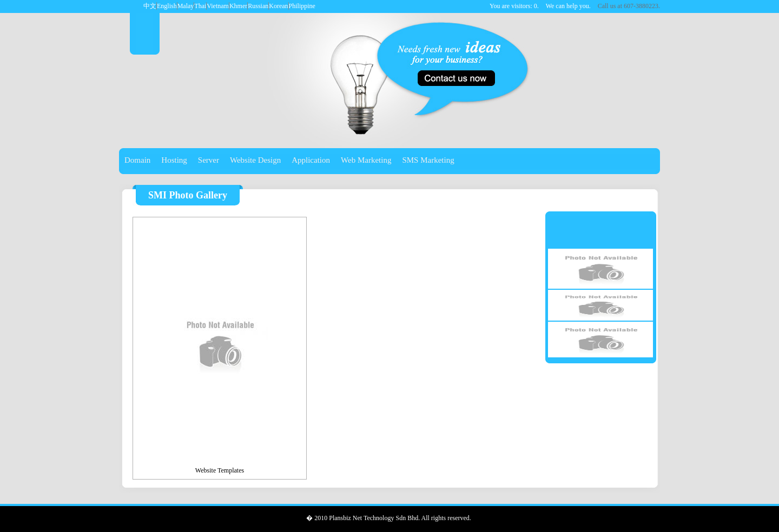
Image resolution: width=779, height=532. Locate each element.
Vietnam (218, 6)
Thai (200, 6)
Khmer (238, 6)
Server (209, 160)
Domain (137, 160)
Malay (186, 6)
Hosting (174, 160)
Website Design (255, 160)
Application (311, 160)
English (167, 6)
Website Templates (220, 470)
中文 (150, 6)
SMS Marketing (428, 160)
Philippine (302, 6)
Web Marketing (366, 160)
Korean (278, 6)
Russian (258, 6)
